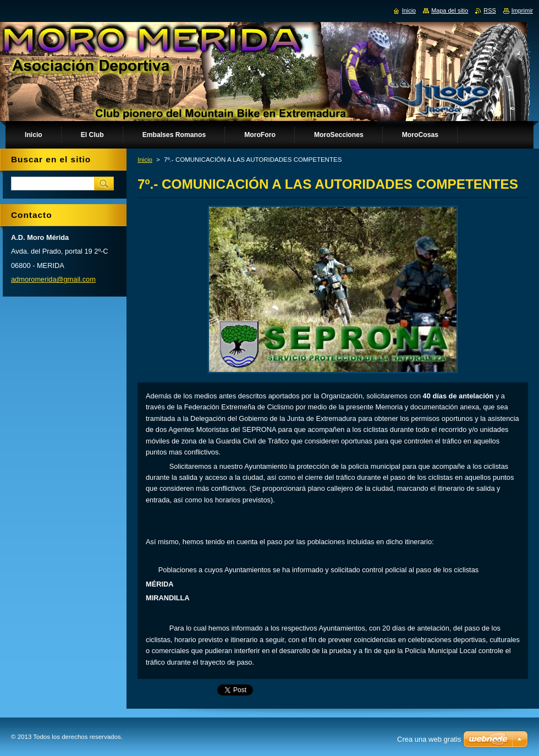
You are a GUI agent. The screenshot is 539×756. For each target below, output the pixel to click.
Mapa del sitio (450, 10)
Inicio (145, 160)
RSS (490, 10)
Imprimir (522, 10)
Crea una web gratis (429, 739)
